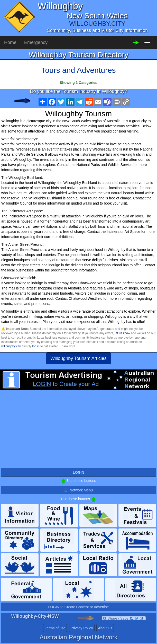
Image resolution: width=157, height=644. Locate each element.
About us (105, 628)
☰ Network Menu (78, 490)
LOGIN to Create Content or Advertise (79, 607)
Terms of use (55, 628)
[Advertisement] (78, 431)
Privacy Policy (82, 628)
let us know (122, 333)
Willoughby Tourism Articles (78, 358)
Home (10, 42)
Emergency (36, 42)
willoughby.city (11, 346)
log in (36, 346)
